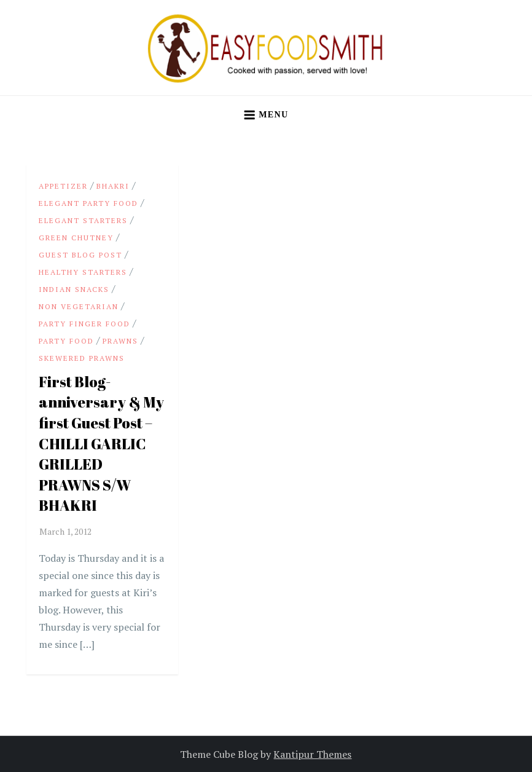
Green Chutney (76, 238)
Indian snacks (74, 289)
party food (66, 341)
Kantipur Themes (312, 754)
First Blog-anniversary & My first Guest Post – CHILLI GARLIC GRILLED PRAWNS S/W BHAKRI (101, 444)
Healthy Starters (83, 272)
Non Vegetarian (79, 306)
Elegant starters (83, 220)
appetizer (63, 186)
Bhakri (113, 186)
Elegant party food (88, 203)
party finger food (84, 324)
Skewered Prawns (82, 358)
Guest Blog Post (80, 255)
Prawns (120, 341)
